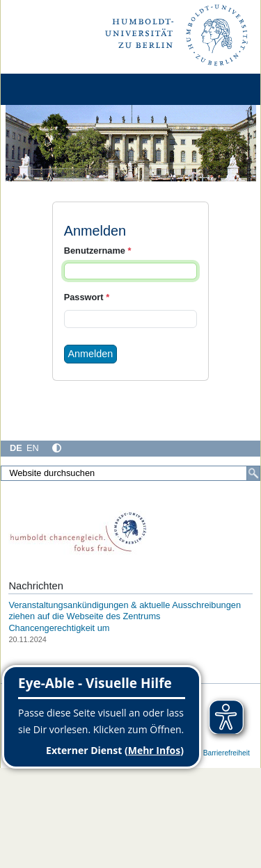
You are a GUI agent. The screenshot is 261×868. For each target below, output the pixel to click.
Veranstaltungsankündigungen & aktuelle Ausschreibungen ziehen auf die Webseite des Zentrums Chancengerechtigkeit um (125, 616)
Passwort (87, 297)
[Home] (50, 89)
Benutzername (98, 251)
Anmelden (91, 354)
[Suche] (253, 473)
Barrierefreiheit (227, 753)
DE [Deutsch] (16, 448)
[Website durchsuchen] (130, 473)
